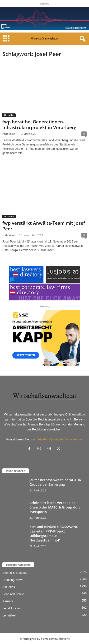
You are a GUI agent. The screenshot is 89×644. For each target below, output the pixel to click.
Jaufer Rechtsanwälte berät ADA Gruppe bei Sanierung (55, 482)
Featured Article (13, 594)
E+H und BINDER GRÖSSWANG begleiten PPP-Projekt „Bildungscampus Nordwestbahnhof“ (54, 533)
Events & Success (15, 573)
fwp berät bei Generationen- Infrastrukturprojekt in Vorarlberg (39, 125)
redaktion (9, 134)
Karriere (8, 601)
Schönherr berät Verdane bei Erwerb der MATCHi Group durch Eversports (56, 507)
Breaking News (13, 580)
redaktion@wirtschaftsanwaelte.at (60, 439)
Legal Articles (12, 608)
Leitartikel (9, 615)
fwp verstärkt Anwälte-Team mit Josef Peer (44, 226)
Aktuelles (9, 115)
